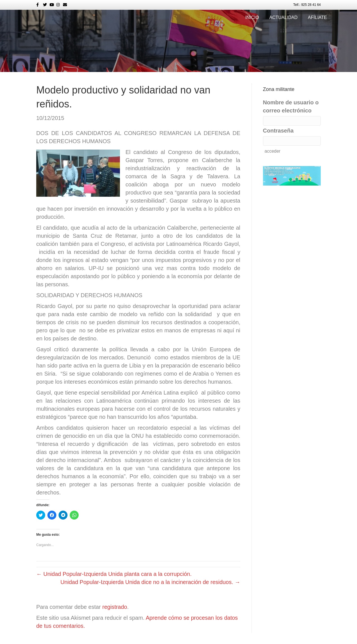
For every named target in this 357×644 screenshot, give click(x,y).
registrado (115, 607)
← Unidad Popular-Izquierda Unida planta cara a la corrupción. (114, 574)
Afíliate (317, 17)
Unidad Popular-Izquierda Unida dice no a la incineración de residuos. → (150, 582)
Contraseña (278, 131)
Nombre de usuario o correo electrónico (291, 106)
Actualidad (283, 17)
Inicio (252, 17)
